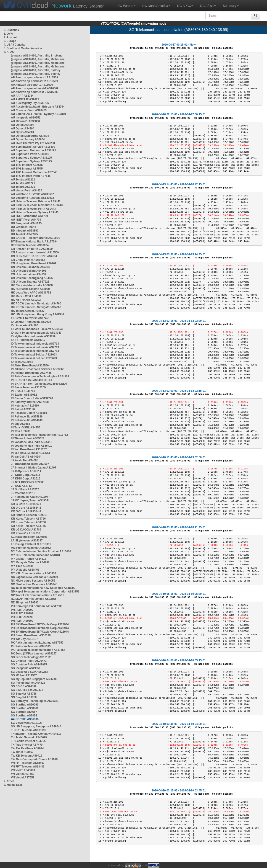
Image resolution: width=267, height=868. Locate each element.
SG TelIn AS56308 (27, 719)
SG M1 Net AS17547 (24, 675)
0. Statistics (11, 30)
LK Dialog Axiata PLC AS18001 (31, 544)
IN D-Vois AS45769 (23, 391)
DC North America (156, 6)
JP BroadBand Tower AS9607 (30, 464)
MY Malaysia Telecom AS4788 (30, 562)
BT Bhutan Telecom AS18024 (30, 245)
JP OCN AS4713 (21, 486)
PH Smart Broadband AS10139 (31, 635)
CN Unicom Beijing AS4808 (29, 271)
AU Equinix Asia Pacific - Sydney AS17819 (38, 114)
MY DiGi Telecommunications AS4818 (35, 555)
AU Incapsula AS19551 (26, 118)
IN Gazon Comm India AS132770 (32, 398)
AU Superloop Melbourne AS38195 (33, 150)
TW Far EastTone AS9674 (27, 748)
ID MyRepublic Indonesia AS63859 (33, 336)
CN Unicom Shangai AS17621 (30, 282)
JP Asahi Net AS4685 (25, 460)
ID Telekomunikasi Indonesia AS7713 (35, 344)
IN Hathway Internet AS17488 (30, 402)
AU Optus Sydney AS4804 (28, 139)
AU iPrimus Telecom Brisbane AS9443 (36, 201)
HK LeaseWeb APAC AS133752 (31, 293)
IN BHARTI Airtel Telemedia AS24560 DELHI (39, 384)
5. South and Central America (23, 48)
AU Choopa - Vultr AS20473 (29, 110)
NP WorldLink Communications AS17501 (37, 595)
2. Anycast (11, 37)
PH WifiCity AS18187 (24, 639)
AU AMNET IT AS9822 (25, 99)
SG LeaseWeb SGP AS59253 (29, 672)
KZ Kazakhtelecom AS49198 (29, 537)
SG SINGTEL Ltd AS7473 (27, 690)
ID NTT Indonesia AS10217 (28, 340)
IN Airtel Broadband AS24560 (30, 366)
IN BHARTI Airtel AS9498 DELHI (32, 380)
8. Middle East (13, 785)
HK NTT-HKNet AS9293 (26, 300)
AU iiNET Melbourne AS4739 (29, 216)
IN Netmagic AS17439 (25, 406)
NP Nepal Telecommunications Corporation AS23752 (45, 592)
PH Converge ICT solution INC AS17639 (37, 606)
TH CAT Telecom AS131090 (29, 730)
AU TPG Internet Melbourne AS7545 (34, 172)
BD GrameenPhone (23, 227)
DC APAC (185, 6)
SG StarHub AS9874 (24, 716)
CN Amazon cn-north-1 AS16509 (32, 249)
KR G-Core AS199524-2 (26, 508)
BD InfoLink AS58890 (25, 231)
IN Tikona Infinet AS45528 (28, 438)
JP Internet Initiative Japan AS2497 (34, 468)
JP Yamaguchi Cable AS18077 (30, 497)
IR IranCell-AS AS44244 (26, 457)
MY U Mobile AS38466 (25, 570)
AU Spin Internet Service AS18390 (33, 147)
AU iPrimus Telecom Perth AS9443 (33, 209)
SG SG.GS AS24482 (24, 686)
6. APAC (9, 52)
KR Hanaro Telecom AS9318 (29, 515)
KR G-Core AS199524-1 (26, 504)
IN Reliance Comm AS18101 (29, 413)
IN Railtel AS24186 (23, 409)
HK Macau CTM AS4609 (26, 296)
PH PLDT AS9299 (22, 610)
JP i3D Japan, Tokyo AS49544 (30, 500)
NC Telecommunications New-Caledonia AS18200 (43, 588)
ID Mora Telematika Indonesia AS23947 (36, 333)
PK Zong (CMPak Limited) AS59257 (34, 654)
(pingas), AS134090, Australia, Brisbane (37, 56)
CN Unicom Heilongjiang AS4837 (32, 278)
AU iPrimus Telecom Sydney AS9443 (35, 212)
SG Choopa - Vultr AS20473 (29, 661)
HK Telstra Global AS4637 (28, 311)
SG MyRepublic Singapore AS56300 (34, 679)
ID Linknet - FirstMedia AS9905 (31, 322)
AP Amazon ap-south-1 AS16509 (32, 85)
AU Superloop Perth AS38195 (30, 154)
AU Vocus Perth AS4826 (26, 191)
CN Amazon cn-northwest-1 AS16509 (35, 252)
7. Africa (9, 781)
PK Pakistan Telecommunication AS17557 (38, 650)
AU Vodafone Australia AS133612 (32, 194)
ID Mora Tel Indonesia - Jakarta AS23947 (37, 329)
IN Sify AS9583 (21, 424)
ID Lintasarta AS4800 (25, 325)
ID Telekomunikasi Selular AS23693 (34, 355)
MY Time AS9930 (22, 566)
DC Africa (208, 6)
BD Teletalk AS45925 (24, 234)
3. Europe (10, 41)
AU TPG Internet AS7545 (27, 165)
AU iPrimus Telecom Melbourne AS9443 (37, 205)
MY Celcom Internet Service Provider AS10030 (41, 551)
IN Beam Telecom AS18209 (28, 387)
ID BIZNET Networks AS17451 (30, 318)
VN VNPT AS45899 (23, 770)
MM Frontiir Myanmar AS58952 (31, 548)
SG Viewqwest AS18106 (26, 723)
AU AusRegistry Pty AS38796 (30, 103)
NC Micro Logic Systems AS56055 (33, 581)
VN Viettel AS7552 (23, 774)
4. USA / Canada (14, 45)
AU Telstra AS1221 (23, 180)
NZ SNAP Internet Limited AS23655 (34, 599)
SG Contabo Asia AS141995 (29, 665)
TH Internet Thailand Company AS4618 (36, 734)
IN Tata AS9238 (21, 431)
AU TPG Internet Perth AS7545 (31, 176)
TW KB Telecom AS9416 (27, 756)
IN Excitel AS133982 (24, 395)
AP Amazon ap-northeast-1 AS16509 (34, 77)
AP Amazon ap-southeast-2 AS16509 (35, 92)
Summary (231, 6)
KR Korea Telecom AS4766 (28, 519)
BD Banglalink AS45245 (26, 223)
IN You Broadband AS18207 (29, 449)
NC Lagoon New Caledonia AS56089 (34, 577)
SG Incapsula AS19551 (26, 668)
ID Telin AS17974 (22, 362)
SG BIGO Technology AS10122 (31, 657)
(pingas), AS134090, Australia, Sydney (36, 70)
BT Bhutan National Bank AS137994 (34, 242)
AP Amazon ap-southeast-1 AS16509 (35, 88)
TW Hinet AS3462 (22, 752)
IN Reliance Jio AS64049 (27, 420)
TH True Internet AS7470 (27, 745)
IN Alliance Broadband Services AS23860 (38, 369)
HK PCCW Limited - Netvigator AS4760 (36, 304)
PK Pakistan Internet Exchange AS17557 (37, 643)
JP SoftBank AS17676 (25, 489)
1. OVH (8, 34)
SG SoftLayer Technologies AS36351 (35, 701)
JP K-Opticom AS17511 (26, 471)
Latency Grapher (78, 6)
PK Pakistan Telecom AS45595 (31, 646)
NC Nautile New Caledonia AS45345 (34, 584)
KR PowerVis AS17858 (25, 533)
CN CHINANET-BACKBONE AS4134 (34, 256)
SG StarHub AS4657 (24, 712)
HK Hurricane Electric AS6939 (30, 289)
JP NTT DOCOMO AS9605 (28, 482)
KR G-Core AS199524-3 (26, 511)
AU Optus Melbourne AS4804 (30, 136)
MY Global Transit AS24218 (29, 559)
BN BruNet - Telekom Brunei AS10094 (35, 238)
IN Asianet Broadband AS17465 (31, 373)
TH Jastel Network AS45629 (29, 737)
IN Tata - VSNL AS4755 (26, 428)
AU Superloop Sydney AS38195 (31, 158)
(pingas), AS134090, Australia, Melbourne (38, 59)
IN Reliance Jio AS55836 (27, 417)
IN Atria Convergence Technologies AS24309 (40, 376)
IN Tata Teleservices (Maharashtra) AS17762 (39, 435)
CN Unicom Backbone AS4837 (31, 267)
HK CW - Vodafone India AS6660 (32, 285)
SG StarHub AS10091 (25, 705)
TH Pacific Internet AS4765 (28, 741)
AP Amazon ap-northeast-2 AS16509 (34, 81)
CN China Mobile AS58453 (28, 260)
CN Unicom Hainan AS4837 (29, 274)
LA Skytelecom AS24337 (27, 541)
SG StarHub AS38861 (25, 708)
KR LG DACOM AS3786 (26, 530)
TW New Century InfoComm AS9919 (34, 759)
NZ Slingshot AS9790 (25, 603)
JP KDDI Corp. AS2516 (26, 475)
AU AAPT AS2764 (22, 96)
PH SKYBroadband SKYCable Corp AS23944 (40, 624)
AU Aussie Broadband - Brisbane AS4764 (38, 107)
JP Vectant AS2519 (23, 493)
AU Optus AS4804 (23, 125)
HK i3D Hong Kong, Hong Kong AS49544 (37, 314)
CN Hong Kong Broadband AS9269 (34, 263)
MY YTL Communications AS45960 (33, 573)
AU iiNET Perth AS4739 (26, 220)
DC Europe (126, 6)
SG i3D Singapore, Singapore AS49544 (36, 726)
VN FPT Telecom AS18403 (28, 763)
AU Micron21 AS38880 (25, 121)
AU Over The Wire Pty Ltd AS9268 (33, 143)
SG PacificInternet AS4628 (28, 683)
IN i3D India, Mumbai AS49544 (30, 453)
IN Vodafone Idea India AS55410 (32, 442)
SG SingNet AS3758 (24, 694)
